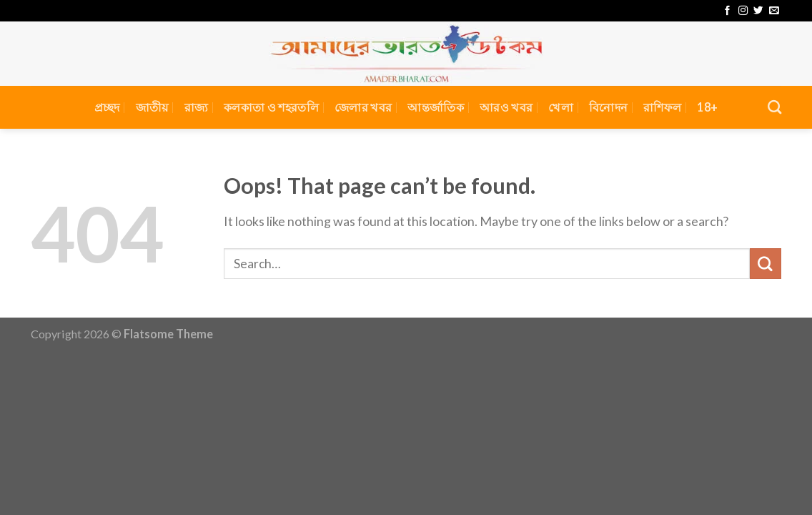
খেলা (561, 107)
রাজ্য (197, 107)
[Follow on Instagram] (743, 11)
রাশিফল (662, 107)
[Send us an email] (774, 11)
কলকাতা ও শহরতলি (271, 107)
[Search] (774, 107)
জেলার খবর (363, 107)
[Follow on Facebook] (727, 11)
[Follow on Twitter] (758, 11)
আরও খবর (506, 107)
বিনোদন (608, 107)
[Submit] (766, 264)
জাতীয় (152, 107)
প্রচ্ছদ (107, 107)
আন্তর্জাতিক (436, 107)
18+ (707, 107)
